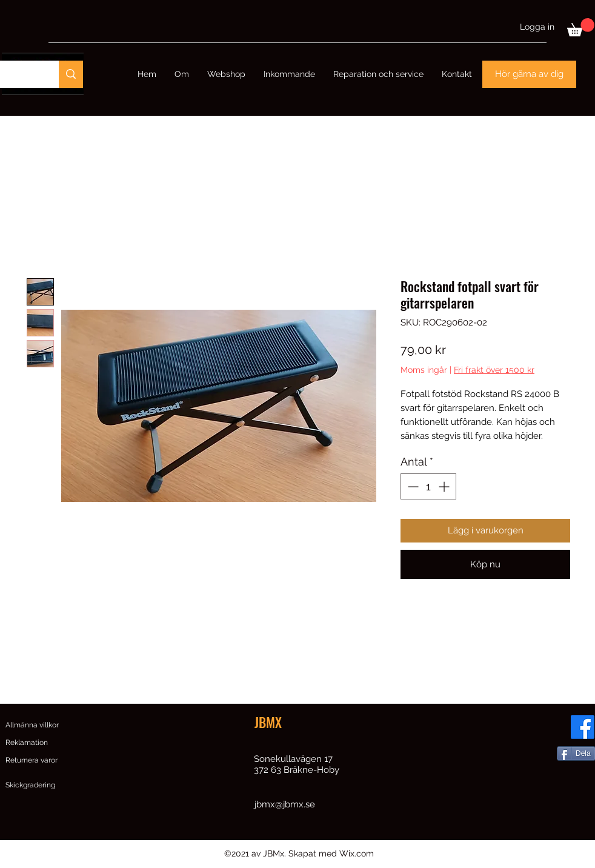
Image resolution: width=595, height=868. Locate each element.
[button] (581, 27)
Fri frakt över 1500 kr (494, 370)
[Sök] (71, 74)
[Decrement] (412, 486)
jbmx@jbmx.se (285, 804)
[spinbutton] (428, 486)
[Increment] (445, 486)
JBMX (268, 722)
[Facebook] (583, 727)
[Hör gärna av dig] (529, 74)
